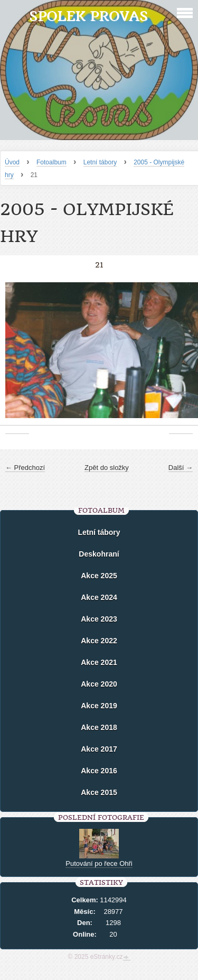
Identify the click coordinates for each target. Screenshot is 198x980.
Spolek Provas (88, 16)
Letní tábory (100, 162)
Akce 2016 (99, 771)
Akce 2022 (99, 641)
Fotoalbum (51, 162)
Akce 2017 (99, 749)
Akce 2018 (99, 727)
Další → (181, 468)
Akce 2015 (99, 792)
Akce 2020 (99, 684)
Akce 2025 (99, 576)
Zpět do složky (107, 468)
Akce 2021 (99, 662)
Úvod (12, 162)
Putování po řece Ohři (99, 863)
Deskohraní (99, 554)
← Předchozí (25, 468)
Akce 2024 (99, 597)
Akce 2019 (99, 706)
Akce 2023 (99, 619)
